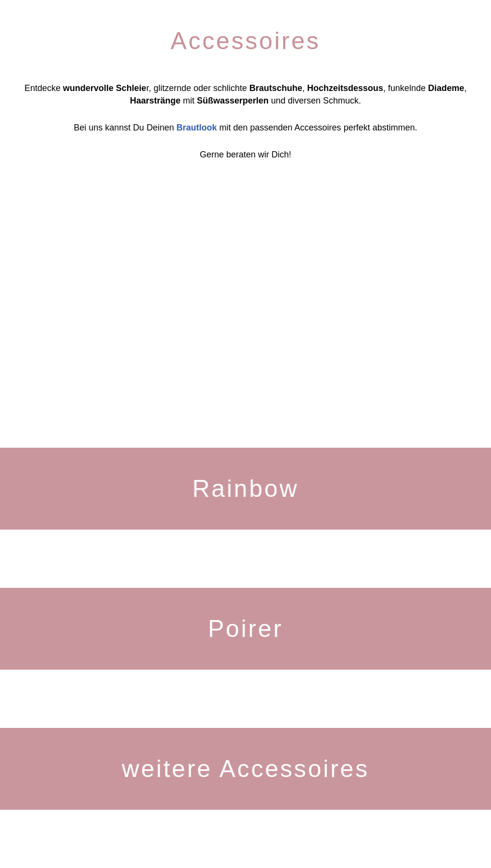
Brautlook (196, 128)
